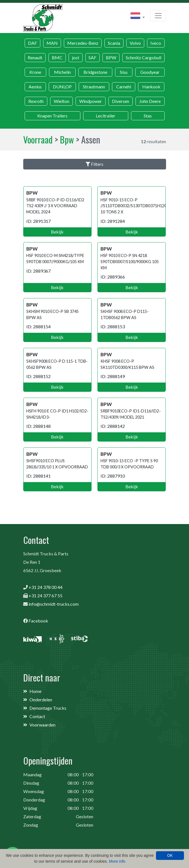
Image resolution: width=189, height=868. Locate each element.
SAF (92, 57)
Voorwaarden (42, 725)
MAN (52, 43)
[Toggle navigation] (158, 16)
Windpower (91, 101)
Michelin (62, 72)
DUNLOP (62, 87)
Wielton (61, 101)
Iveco (156, 43)
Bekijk (57, 232)
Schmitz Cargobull (143, 57)
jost (76, 57)
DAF (32, 43)
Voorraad (38, 139)
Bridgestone (95, 72)
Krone (35, 72)
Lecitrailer (106, 116)
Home (35, 691)
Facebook (38, 621)
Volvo (135, 43)
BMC (57, 57)
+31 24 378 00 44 (46, 587)
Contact (37, 716)
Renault (35, 57)
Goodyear (150, 72)
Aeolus (35, 87)
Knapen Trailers (52, 116)
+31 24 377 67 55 (46, 595)
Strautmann (94, 87)
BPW (111, 57)
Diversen (121, 101)
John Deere (150, 101)
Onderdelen (41, 700)
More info (117, 861)
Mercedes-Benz (83, 43)
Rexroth (36, 101)
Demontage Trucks (48, 708)
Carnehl (124, 87)
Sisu (124, 72)
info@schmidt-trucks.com (54, 604)
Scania (114, 43)
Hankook (151, 87)
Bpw (67, 139)
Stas (148, 116)
